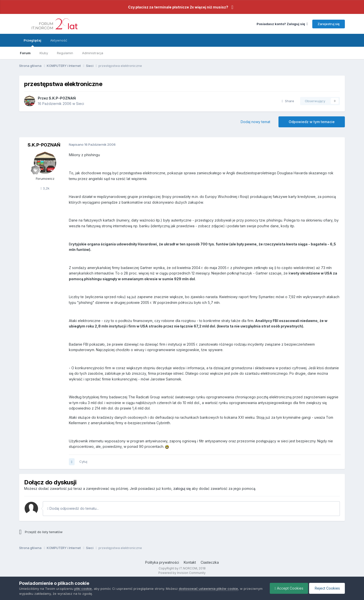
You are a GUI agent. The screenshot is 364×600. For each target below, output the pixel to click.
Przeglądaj (32, 43)
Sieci (80, 104)
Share (288, 101)
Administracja (93, 53)
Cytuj (83, 462)
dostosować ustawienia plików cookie (208, 589)
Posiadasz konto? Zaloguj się (282, 24)
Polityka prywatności (162, 562)
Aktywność (59, 40)
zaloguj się (182, 488)
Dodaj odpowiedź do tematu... (73, 508)
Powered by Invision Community (182, 573)
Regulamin (65, 53)
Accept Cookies (288, 588)
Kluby (44, 53)
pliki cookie (83, 589)
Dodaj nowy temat (255, 122)
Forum (25, 53)
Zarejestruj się (329, 24)
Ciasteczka (210, 562)
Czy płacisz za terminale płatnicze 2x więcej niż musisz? (178, 7)
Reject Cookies (327, 588)
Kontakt (190, 562)
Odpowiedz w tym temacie (312, 122)
